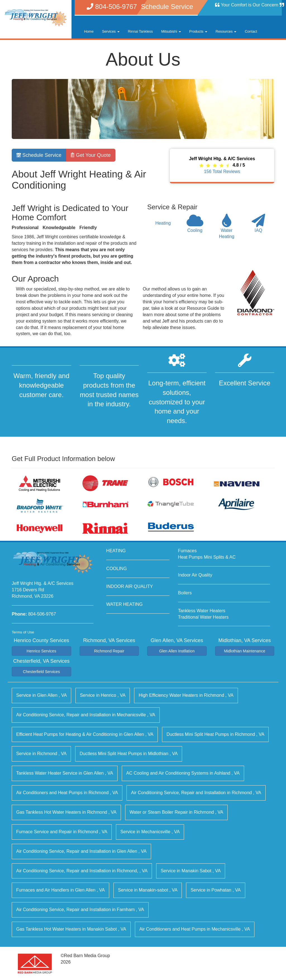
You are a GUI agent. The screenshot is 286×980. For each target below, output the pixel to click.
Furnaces (187, 551)
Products (198, 31)
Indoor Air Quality (195, 575)
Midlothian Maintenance (245, 651)
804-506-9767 (42, 614)
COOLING (116, 569)
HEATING (116, 551)
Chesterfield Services (41, 672)
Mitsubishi (171, 31)
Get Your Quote (91, 155)
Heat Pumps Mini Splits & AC (207, 557)
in (41, 695)
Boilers (185, 593)
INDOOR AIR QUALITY (129, 586)
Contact (251, 31)
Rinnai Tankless (140, 31)
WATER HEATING (124, 604)
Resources (226, 31)
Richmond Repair (109, 651)
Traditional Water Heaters (203, 617)
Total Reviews (222, 171)
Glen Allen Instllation (177, 651)
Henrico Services (41, 651)
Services (111, 31)
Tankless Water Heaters (202, 611)
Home (89, 31)
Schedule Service (39, 155)
